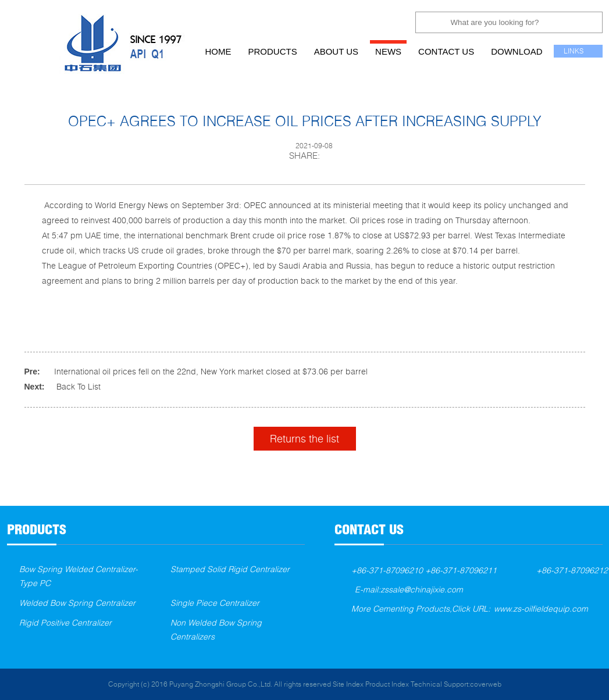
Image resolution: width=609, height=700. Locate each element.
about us (336, 51)
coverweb (486, 684)
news (388, 51)
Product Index (387, 684)
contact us (446, 51)
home (218, 51)
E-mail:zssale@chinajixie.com (409, 589)
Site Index (348, 684)
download (517, 51)
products (273, 51)
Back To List (79, 386)
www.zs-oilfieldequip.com (541, 608)
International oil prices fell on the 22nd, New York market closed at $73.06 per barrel (211, 371)
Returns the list (304, 438)
